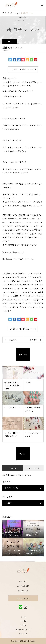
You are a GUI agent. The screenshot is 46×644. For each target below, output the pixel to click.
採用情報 (23, 625)
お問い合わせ (23, 633)
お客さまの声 (23, 591)
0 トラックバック (33, 468)
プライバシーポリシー (23, 629)
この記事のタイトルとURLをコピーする (23, 69)
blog (10, 41)
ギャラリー (23, 581)
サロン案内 (23, 621)
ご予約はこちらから (23, 598)
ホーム (23, 617)
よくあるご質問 (23, 586)
